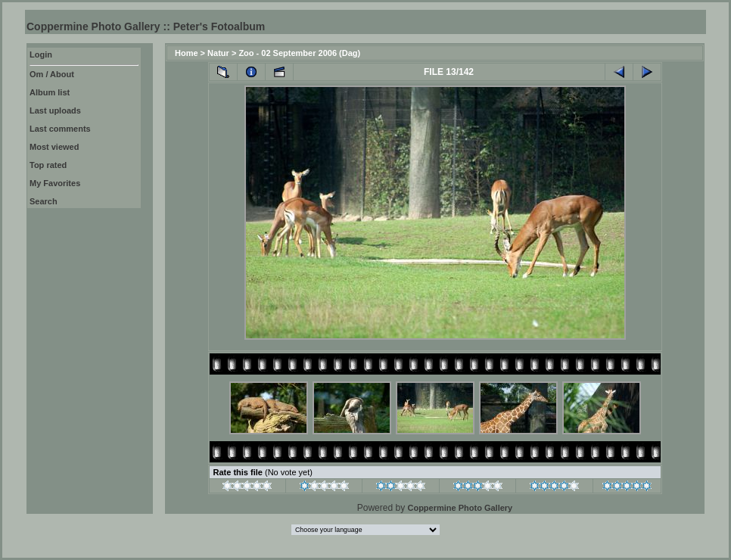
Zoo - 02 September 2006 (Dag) (299, 53)
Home (187, 53)
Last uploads (55, 110)
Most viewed (54, 147)
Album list (50, 92)
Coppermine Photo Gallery (460, 508)
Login (41, 54)
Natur (218, 53)
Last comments (60, 129)
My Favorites (55, 183)
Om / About (52, 74)
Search (44, 201)
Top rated (48, 165)
